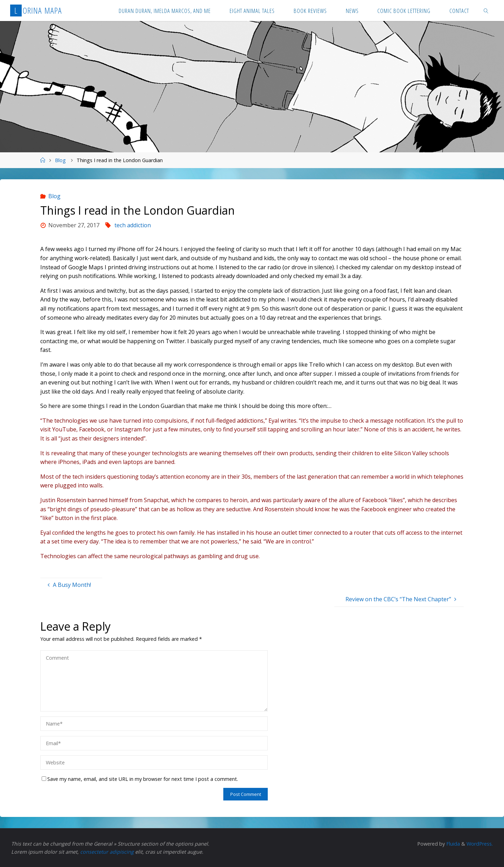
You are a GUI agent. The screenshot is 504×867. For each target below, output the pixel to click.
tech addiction (133, 225)
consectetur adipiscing (107, 852)
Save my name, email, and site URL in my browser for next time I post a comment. (140, 779)
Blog (60, 160)
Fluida (452, 844)
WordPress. (480, 844)
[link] (486, 11)
